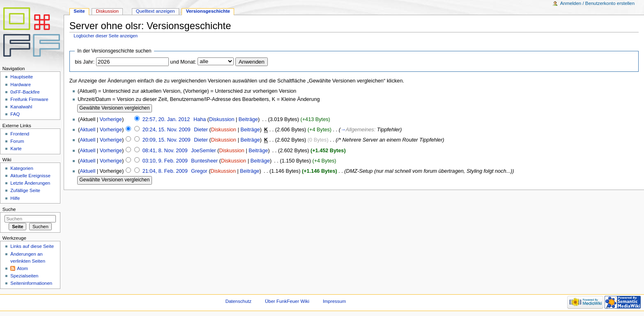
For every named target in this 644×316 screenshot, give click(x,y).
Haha (200, 119)
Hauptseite (22, 77)
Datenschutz (239, 301)
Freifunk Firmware (29, 99)
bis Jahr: (85, 62)
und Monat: (183, 62)
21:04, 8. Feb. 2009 (165, 171)
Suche (9, 209)
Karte (16, 149)
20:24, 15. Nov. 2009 (167, 130)
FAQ (15, 114)
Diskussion (222, 119)
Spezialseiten (24, 276)
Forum (17, 141)
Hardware (21, 85)
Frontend (20, 134)
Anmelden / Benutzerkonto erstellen (597, 3)
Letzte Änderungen (30, 183)
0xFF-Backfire (25, 92)
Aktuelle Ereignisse (30, 176)
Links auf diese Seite (32, 246)
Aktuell (87, 130)
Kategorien (22, 168)
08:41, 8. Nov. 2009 (165, 151)
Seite (79, 11)
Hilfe (15, 198)
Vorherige (111, 119)
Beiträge (248, 119)
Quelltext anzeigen (155, 11)
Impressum (335, 301)
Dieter (201, 130)
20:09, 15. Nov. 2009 (167, 140)
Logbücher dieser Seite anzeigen (106, 36)
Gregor (199, 171)
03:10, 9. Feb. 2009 (165, 161)
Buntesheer (204, 161)
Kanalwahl (21, 107)
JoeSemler (204, 151)
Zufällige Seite (25, 190)
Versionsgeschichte (208, 11)
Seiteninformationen (31, 283)
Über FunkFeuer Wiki (287, 301)
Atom (22, 268)
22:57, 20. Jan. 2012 (166, 119)
